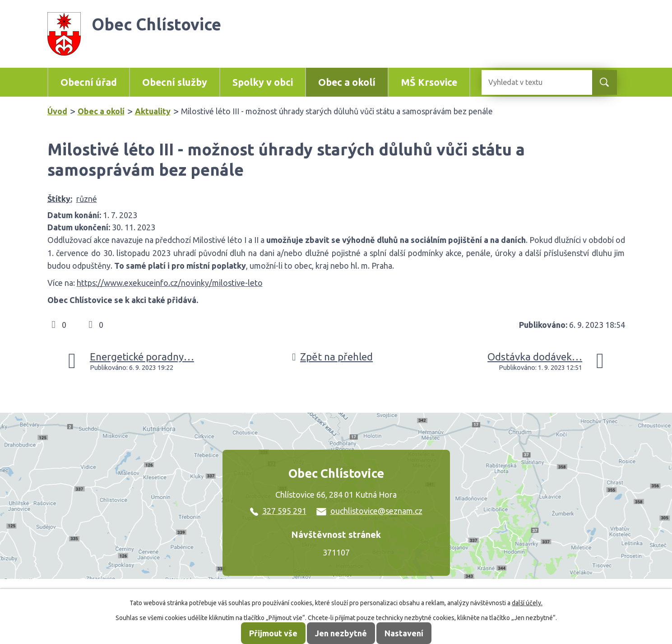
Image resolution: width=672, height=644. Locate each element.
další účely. (527, 603)
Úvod (57, 111)
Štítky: (60, 199)
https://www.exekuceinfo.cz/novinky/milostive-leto (170, 283)
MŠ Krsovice (429, 82)
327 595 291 (278, 511)
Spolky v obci (263, 82)
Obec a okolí (347, 82)
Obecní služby (175, 82)
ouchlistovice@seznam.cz (369, 511)
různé (87, 199)
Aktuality (153, 111)
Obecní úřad (89, 82)
